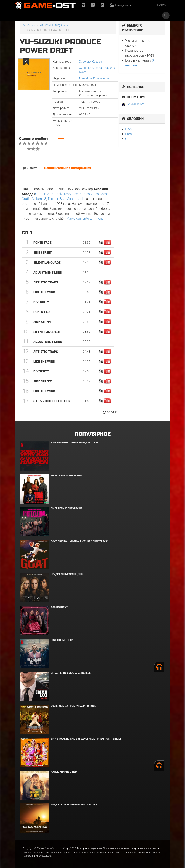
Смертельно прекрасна (66, 508)
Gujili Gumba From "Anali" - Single (73, 706)
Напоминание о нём (64, 772)
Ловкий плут (59, 607)
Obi (128, 139)
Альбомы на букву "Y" (55, 25)
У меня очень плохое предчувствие (75, 443)
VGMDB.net (136, 104)
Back (129, 129)
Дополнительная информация (67, 168)
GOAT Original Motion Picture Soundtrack (79, 541)
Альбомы (29, 25)
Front (129, 134)
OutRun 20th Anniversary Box (57, 194)
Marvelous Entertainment (95, 78)
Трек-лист (29, 168)
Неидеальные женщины (67, 574)
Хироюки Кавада (91, 62)
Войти (162, 5)
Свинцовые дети (62, 640)
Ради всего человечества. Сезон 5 (74, 805)
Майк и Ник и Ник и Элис (67, 476)
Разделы (121, 5)
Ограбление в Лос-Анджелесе (71, 673)
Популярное (93, 434)
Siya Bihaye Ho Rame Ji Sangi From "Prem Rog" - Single (86, 739)
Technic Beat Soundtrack (66, 199)
